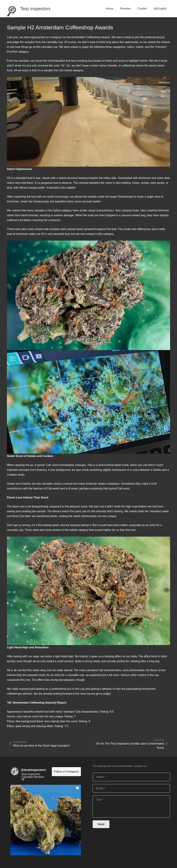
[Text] (131, 807)
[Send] (101, 824)
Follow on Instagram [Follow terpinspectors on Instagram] (66, 772)
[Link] (12, 9)
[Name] (131, 777)
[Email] (131, 788)
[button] (46, 820)
